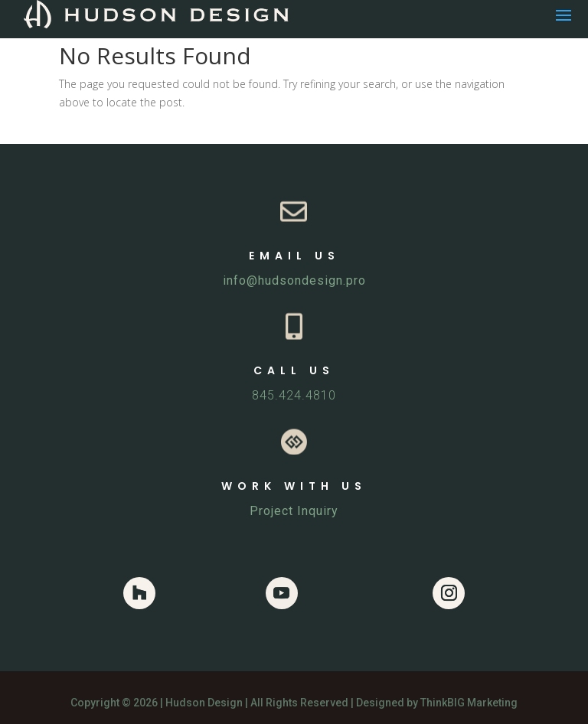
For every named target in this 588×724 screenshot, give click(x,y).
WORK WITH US (294, 486)
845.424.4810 (294, 395)
